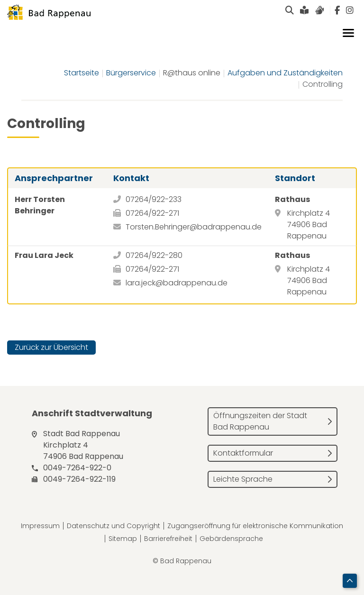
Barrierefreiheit (168, 539)
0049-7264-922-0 (77, 468)
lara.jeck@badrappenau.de (177, 283)
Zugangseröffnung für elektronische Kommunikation (255, 526)
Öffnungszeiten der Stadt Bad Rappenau (260, 421)
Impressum (40, 526)
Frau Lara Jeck (44, 255)
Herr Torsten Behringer (40, 205)
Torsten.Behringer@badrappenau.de (194, 227)
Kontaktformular (243, 453)
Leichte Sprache (243, 479)
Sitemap (123, 539)
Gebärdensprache (231, 539)
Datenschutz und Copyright (114, 526)
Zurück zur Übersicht (51, 347)
